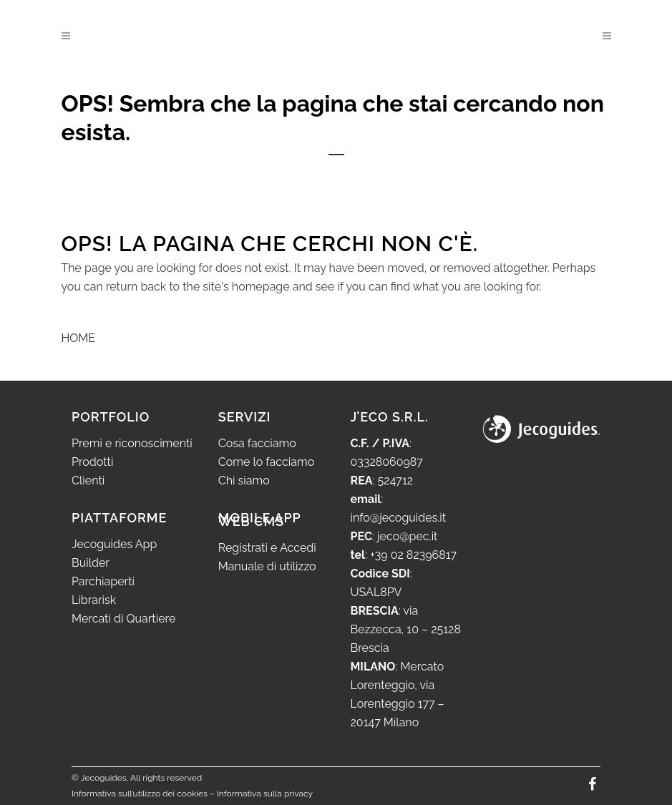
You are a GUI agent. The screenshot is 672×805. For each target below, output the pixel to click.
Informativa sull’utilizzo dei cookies (140, 794)
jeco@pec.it (408, 536)
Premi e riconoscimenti (132, 443)
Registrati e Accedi (267, 548)
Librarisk (94, 600)
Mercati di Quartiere (123, 619)
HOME (79, 338)
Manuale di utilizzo (267, 566)
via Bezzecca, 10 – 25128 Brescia (406, 629)
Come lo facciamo (267, 462)
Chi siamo (244, 480)
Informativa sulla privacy (265, 794)
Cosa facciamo (257, 443)
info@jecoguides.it (399, 518)
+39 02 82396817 (413, 555)
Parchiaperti (103, 581)
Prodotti (92, 462)
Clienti (88, 480)
